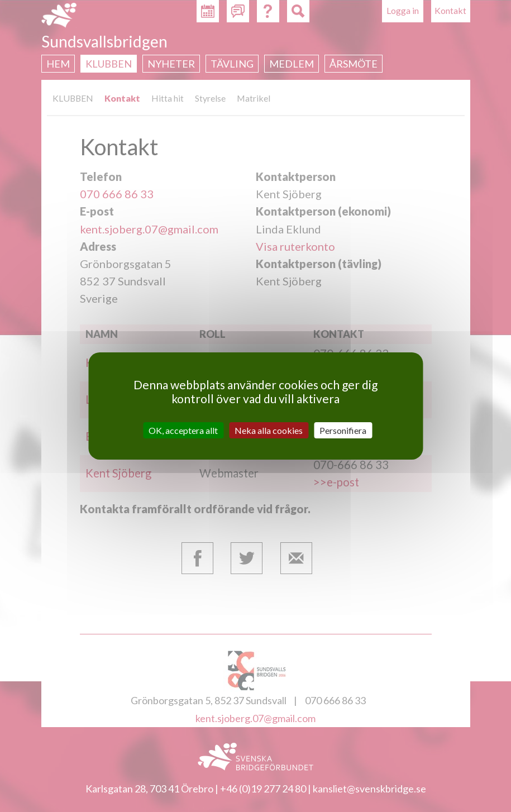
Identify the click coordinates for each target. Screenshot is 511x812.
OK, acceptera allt (183, 430)
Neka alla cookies (269, 430)
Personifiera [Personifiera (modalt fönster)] (343, 430)
